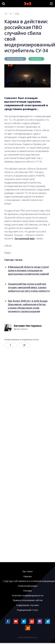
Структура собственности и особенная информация (29, 581)
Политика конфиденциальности (28, 596)
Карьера (28, 576)
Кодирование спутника (27, 605)
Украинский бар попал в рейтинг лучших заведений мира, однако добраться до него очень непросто (29, 287)
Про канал (27, 571)
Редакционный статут (28, 610)
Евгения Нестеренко (28, 326)
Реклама (27, 591)
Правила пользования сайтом (28, 600)
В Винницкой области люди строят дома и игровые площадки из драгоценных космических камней (29, 270)
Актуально (36, 59)
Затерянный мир (15, 59)
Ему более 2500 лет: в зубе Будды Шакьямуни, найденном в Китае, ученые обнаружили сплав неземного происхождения (28, 306)
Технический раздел (28, 586)
